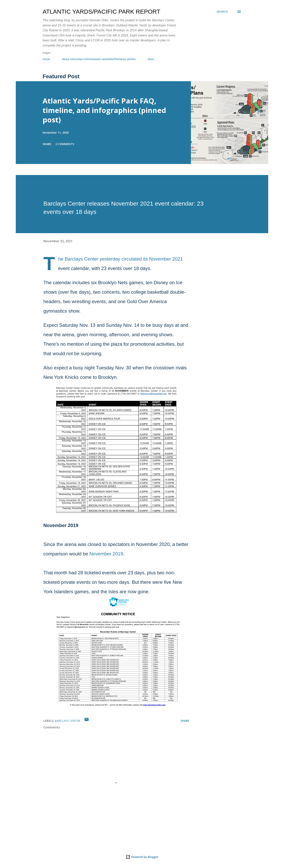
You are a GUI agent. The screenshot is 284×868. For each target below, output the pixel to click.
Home (46, 59)
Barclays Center (67, 721)
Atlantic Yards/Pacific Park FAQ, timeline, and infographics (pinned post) (104, 110)
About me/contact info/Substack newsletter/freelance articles (99, 59)
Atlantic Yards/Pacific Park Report (101, 12)
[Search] (222, 12)
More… (152, 59)
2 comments (65, 144)
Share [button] (47, 144)
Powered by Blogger (142, 857)
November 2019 (106, 554)
